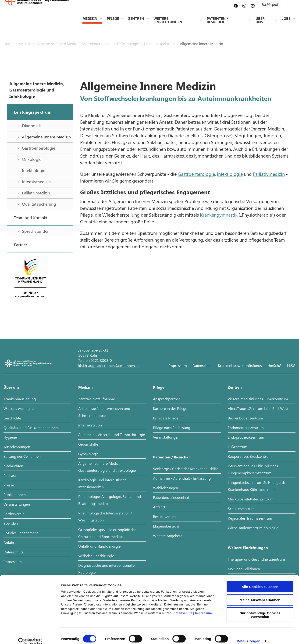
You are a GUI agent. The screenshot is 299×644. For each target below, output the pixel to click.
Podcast (10, 475)
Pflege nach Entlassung (172, 428)
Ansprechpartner (167, 399)
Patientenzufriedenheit (171, 497)
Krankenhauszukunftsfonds (240, 365)
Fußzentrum (238, 447)
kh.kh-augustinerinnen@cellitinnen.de (109, 365)
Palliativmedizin (269, 174)
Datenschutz (183, 607)
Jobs (286, 19)
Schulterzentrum (241, 509)
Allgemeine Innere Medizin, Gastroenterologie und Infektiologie (88, 44)
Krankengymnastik (219, 215)
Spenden (11, 523)
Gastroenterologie (196, 174)
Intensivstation (90, 425)
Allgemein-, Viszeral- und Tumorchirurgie (112, 435)
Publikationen (15, 494)
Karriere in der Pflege (170, 408)
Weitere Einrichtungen (168, 21)
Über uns (260, 21)
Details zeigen (248, 635)
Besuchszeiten (164, 516)
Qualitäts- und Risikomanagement (31, 428)
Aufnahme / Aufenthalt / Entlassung (182, 478)
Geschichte (12, 418)
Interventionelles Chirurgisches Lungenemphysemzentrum (253, 469)
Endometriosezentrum (246, 428)
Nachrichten (13, 466)
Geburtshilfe (88, 444)
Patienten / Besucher (217, 21)
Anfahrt (10, 542)
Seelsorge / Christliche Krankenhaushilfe (186, 469)
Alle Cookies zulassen (260, 580)
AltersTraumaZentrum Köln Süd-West (258, 408)
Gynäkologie (88, 454)
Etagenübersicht (166, 526)
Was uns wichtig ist (19, 408)
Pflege (113, 19)
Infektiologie (230, 174)
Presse (9, 485)
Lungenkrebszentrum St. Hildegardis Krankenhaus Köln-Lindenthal (257, 486)
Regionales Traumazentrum (250, 518)
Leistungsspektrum (160, 44)
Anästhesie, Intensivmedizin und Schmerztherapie (104, 412)
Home (9, 44)
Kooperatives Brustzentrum (250, 456)
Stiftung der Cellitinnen (22, 456)
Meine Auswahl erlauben (260, 594)
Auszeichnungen (17, 447)
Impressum (203, 607)
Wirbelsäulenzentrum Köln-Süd (253, 528)
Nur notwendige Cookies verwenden (260, 609)
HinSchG (274, 365)
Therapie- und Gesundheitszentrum (256, 559)
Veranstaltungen (17, 504)
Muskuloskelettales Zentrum (251, 499)
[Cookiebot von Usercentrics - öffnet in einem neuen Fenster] (30, 635)
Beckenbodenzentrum (245, 418)
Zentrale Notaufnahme (97, 399)
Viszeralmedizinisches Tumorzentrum (258, 399)
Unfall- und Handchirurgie (99, 546)
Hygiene (10, 437)
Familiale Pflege (166, 418)
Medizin (90, 19)
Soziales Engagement (21, 533)
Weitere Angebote (168, 536)
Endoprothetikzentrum (246, 437)
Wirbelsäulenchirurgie (96, 556)
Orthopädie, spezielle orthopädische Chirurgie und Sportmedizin (107, 533)
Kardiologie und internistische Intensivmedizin (102, 483)
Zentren (136, 19)
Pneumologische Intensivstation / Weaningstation (105, 516)
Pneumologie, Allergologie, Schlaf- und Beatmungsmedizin (110, 500)
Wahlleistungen (166, 488)
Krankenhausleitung (20, 399)
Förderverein (14, 514)
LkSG (291, 365)
